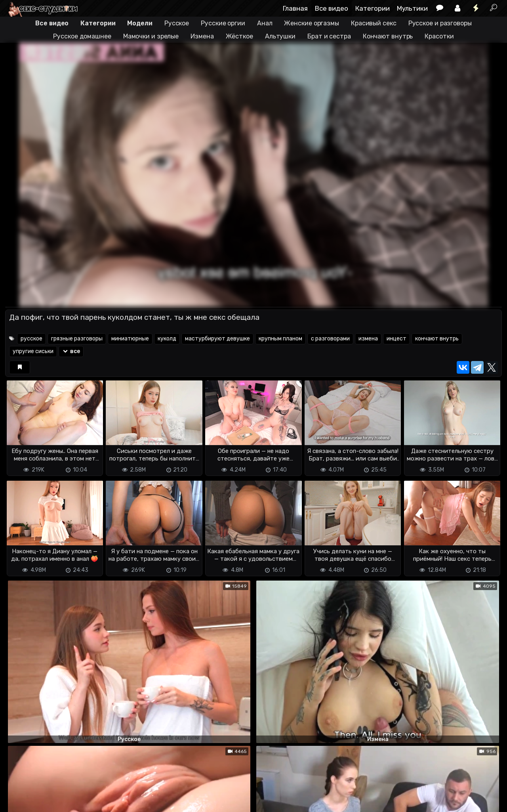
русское (31, 339)
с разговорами (330, 339)
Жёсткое (239, 36)
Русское (177, 23)
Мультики (412, 8)
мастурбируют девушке (217, 339)
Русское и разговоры (440, 23)
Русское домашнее (82, 36)
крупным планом (280, 339)
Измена (202, 36)
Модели (140, 23)
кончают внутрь (437, 339)
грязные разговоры (77, 339)
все (71, 351)
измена (368, 339)
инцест (396, 339)
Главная (295, 8)
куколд (167, 339)
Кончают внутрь (388, 36)
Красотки (439, 36)
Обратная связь (88, 792)
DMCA (18, 792)
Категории (373, 8)
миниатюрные (130, 339)
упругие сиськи (33, 351)
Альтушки (280, 36)
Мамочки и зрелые (151, 36)
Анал (265, 23)
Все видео (332, 8)
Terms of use (46, 792)
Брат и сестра (329, 36)
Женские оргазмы (312, 23)
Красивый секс (374, 23)
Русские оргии (223, 23)
